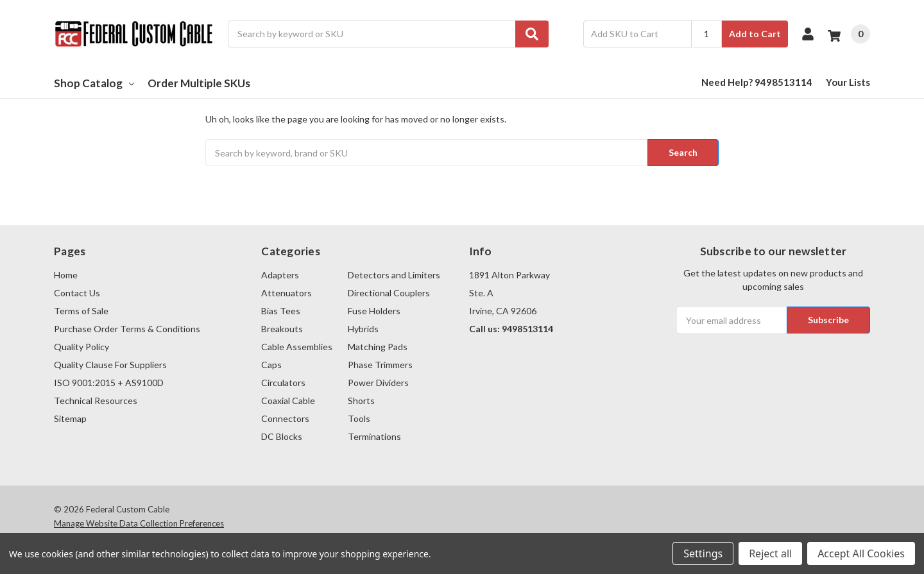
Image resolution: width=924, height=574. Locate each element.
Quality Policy (81, 347)
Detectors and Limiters (394, 275)
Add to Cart (755, 34)
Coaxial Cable (288, 401)
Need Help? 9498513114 (757, 82)
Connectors (285, 418)
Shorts (361, 401)
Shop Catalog (94, 83)
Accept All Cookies (861, 553)
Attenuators (287, 293)
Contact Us (77, 293)
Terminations (374, 436)
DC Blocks (282, 436)
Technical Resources (96, 401)
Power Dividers (378, 383)
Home (66, 275)
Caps (271, 365)
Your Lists (848, 82)
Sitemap (70, 418)
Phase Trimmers (380, 365)
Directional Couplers (389, 293)
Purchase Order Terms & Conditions (127, 329)
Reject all (770, 553)
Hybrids (363, 329)
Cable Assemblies (297, 347)
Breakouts (282, 329)
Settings (703, 553)
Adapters (280, 275)
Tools (359, 418)
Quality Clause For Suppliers (110, 365)
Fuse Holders (374, 311)
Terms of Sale (81, 311)
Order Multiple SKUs (199, 83)
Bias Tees (281, 311)
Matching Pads (378, 347)
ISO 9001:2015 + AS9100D (109, 383)
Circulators (283, 383)
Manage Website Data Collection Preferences (139, 523)
